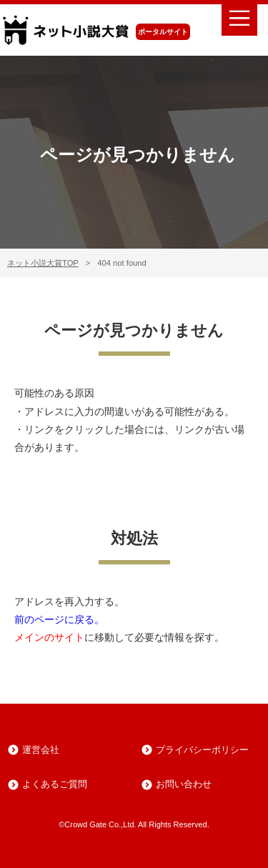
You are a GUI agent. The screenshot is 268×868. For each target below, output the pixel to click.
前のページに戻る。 (59, 619)
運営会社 (41, 750)
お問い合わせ (184, 784)
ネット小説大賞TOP (43, 263)
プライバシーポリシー (202, 750)
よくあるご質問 (55, 784)
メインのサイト (49, 637)
